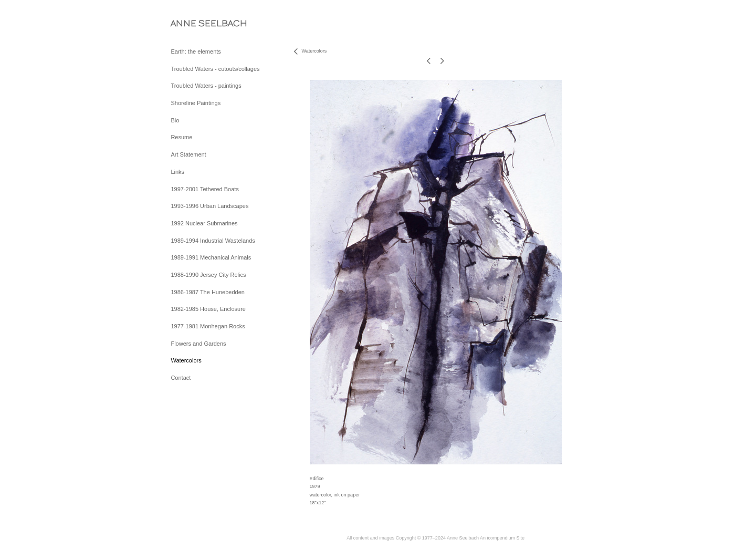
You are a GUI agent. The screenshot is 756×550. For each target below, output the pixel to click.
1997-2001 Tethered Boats (204, 189)
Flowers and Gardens (198, 344)
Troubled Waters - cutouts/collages (215, 69)
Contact (181, 378)
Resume (181, 137)
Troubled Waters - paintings (206, 86)
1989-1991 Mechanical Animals (211, 257)
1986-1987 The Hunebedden (207, 292)
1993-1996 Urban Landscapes (209, 206)
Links (177, 172)
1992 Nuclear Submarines (204, 223)
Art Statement (188, 154)
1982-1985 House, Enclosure (208, 309)
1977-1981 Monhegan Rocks (208, 326)
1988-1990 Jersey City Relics (208, 275)
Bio (175, 120)
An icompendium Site (502, 538)
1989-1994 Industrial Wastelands (213, 241)
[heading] (197, 23)
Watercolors (186, 360)
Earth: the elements (196, 51)
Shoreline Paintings (196, 103)
